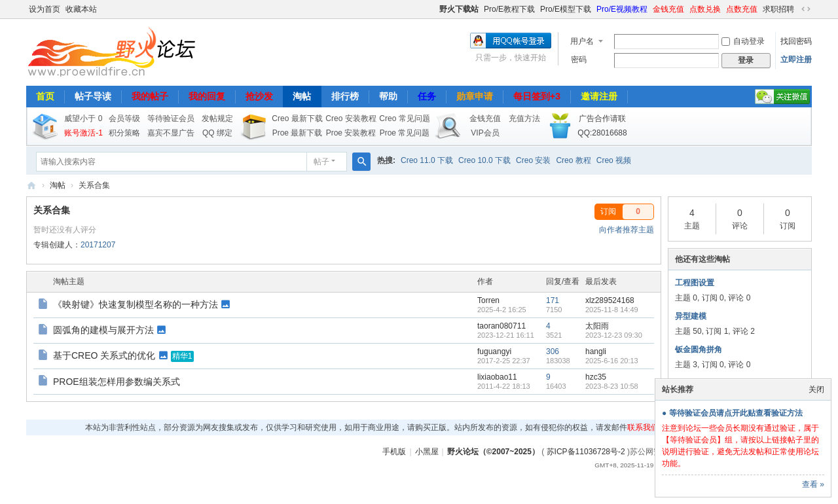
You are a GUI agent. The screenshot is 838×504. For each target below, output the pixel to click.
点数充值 (742, 9)
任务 (427, 96)
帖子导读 (93, 96)
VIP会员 (485, 133)
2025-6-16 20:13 (612, 361)
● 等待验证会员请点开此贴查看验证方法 (732, 413)
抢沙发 (259, 96)
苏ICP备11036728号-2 (586, 452)
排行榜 (345, 96)
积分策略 (124, 133)
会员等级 (124, 118)
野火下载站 (459, 9)
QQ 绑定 (217, 133)
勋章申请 (475, 96)
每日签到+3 (537, 96)
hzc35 (596, 377)
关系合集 (52, 210)
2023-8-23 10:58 (612, 386)
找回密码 (796, 41)
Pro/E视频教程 (622, 9)
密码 (579, 60)
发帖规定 (217, 118)
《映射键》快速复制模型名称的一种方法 (136, 304)
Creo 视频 (614, 160)
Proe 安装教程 (351, 133)
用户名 (582, 41)
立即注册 (796, 60)
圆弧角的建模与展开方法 (103, 330)
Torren (488, 300)
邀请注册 (599, 96)
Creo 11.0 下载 (427, 160)
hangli (596, 351)
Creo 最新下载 (297, 118)
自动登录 (743, 41)
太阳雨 (597, 326)
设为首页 (45, 9)
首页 (45, 96)
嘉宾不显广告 (171, 133)
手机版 (394, 452)
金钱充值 (668, 9)
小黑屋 (427, 452)
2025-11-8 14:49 (612, 310)
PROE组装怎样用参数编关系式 (117, 382)
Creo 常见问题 (404, 118)
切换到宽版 (806, 9)
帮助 (388, 96)
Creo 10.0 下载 (484, 160)
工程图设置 (695, 283)
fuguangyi (494, 351)
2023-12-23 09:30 (614, 335)
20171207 (98, 245)
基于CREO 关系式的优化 (104, 355)
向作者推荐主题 (627, 230)
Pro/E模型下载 (566, 9)
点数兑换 (705, 9)
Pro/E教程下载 (509, 9)
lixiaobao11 (497, 377)
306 (553, 351)
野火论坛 (31, 186)
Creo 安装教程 (351, 118)
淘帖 (302, 96)
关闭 (816, 389)
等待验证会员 (171, 118)
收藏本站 (81, 9)
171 (553, 300)
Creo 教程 (573, 160)
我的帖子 (150, 96)
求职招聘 (778, 9)
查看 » (813, 484)
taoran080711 (501, 326)
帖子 (321, 162)
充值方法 (524, 118)
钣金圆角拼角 (699, 350)
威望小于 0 (83, 118)
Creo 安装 (533, 160)
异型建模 (691, 316)
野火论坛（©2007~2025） (493, 452)
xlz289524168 (610, 300)
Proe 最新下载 (298, 133)
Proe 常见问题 (405, 133)
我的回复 (207, 96)
